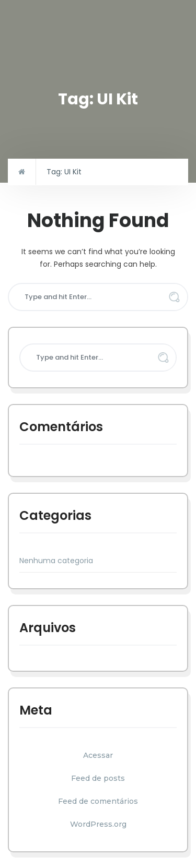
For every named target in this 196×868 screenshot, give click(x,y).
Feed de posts (98, 778)
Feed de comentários (98, 801)
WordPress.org (98, 824)
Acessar (98, 755)
